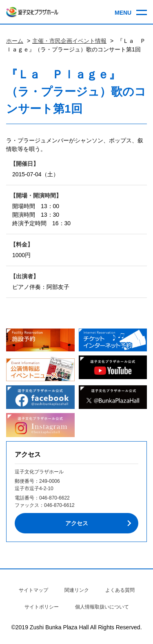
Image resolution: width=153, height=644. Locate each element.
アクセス (77, 523)
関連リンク (77, 590)
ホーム (15, 41)
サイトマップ (33, 590)
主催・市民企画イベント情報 (69, 41)
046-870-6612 (59, 505)
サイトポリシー (42, 607)
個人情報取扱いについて (102, 607)
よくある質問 (120, 590)
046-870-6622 (54, 498)
